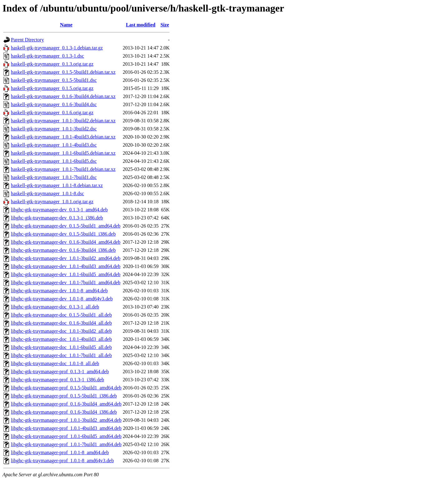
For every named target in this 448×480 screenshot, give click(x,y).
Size (165, 25)
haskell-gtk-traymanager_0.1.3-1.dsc (47, 56)
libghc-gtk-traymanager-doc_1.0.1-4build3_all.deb (61, 339)
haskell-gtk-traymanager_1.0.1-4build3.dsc (54, 145)
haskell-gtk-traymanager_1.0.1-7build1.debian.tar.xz (63, 169)
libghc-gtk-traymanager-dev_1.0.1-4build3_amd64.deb (66, 266)
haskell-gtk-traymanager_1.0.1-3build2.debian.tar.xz (63, 121)
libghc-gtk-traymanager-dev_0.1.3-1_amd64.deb (59, 210)
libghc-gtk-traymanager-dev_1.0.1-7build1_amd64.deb (66, 282)
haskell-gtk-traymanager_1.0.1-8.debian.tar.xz (57, 185)
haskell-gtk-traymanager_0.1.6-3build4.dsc (54, 104)
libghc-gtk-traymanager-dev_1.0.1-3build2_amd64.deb (66, 258)
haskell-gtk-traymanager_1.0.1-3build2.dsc (54, 129)
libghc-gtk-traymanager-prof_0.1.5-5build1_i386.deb (64, 396)
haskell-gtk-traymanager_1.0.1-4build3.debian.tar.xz (63, 137)
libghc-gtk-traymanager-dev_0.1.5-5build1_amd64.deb (66, 226)
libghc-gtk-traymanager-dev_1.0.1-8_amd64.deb (59, 291)
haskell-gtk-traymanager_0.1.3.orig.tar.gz (52, 64)
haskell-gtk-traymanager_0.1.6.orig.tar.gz (52, 113)
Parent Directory (27, 40)
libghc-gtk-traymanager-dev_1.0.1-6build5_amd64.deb (66, 274)
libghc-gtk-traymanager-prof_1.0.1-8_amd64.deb (60, 452)
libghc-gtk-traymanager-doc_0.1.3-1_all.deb (55, 307)
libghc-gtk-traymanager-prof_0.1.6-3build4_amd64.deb (66, 404)
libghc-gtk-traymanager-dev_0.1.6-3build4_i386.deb (63, 250)
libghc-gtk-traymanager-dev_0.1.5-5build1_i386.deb (63, 234)
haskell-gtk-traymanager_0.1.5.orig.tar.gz (52, 88)
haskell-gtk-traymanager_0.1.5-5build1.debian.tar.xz (63, 72)
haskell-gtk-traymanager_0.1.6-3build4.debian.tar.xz (63, 96)
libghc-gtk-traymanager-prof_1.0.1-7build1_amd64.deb (66, 444)
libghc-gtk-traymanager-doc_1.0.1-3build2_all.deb (61, 331)
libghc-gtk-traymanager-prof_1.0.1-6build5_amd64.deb (66, 436)
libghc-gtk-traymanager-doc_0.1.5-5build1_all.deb (61, 315)
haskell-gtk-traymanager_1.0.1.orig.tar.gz (52, 202)
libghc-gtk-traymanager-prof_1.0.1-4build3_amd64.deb (66, 428)
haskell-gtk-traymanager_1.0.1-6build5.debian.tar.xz (63, 153)
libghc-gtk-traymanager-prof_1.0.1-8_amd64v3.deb (62, 461)
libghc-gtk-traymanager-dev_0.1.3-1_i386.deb (57, 218)
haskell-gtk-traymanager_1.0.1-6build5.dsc (54, 161)
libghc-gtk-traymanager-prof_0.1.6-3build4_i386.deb (64, 412)
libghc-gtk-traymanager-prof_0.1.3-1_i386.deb (58, 380)
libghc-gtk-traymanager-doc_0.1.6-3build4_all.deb (61, 323)
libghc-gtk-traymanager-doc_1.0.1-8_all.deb (55, 363)
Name (66, 25)
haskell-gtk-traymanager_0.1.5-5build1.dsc (54, 80)
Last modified (141, 25)
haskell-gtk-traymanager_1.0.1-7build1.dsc (54, 177)
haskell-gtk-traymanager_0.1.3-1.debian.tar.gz (57, 48)
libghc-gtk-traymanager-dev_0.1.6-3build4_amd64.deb (66, 242)
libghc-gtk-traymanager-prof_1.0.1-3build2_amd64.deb (66, 420)
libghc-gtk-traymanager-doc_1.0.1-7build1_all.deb (61, 355)
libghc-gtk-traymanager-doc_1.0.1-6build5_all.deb (61, 347)
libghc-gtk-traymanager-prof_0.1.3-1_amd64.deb (60, 372)
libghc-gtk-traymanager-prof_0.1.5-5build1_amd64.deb (66, 388)
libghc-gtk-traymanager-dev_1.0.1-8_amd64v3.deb (62, 299)
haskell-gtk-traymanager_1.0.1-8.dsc (47, 193)
